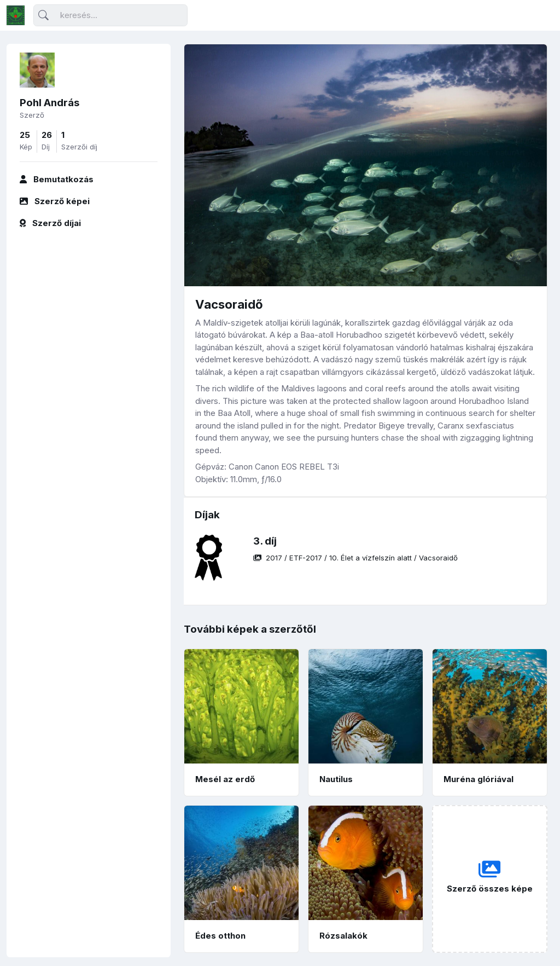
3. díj (265, 541)
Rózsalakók (343, 936)
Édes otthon (220, 936)
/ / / (355, 558)
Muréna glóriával (479, 779)
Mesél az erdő (225, 779)
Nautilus (336, 779)
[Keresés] (110, 16)
